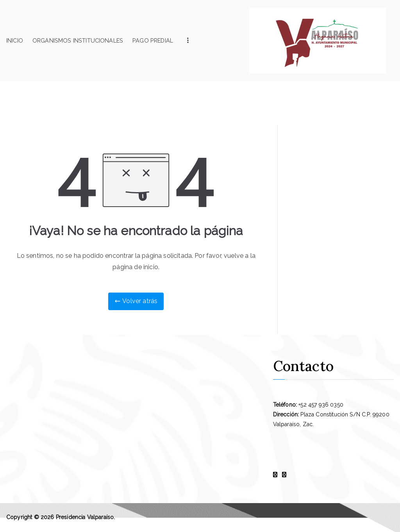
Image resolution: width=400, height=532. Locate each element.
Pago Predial (153, 40)
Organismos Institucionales (78, 40)
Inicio (15, 40)
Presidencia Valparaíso (85, 517)
